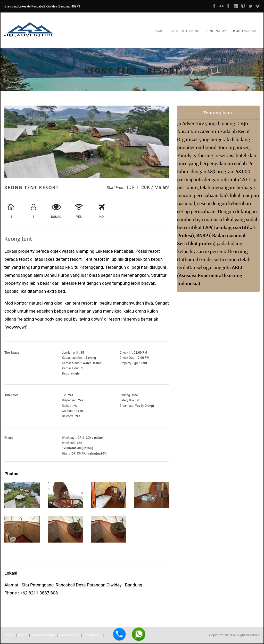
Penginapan (216, 31)
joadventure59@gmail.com (31, 601)
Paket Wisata (245, 31)
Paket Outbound (184, 31)
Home (158, 31)
